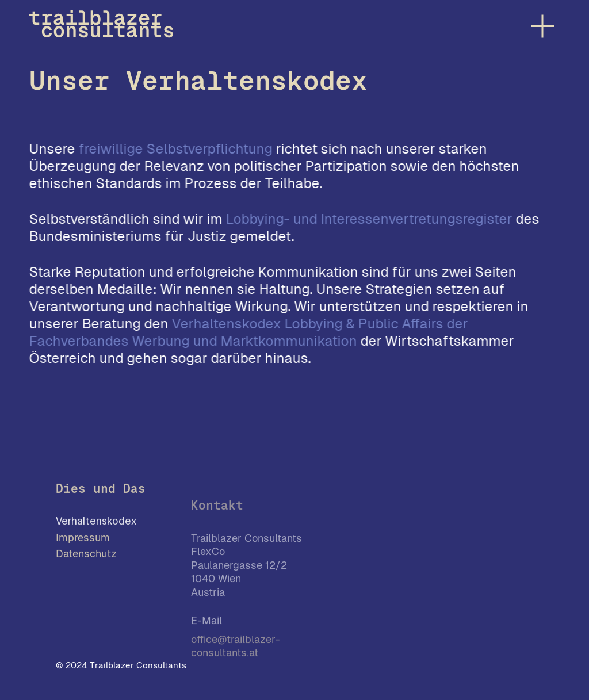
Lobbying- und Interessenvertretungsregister (369, 219)
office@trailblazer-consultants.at (236, 656)
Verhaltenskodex (96, 525)
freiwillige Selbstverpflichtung (176, 149)
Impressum (83, 542)
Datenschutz (86, 558)
